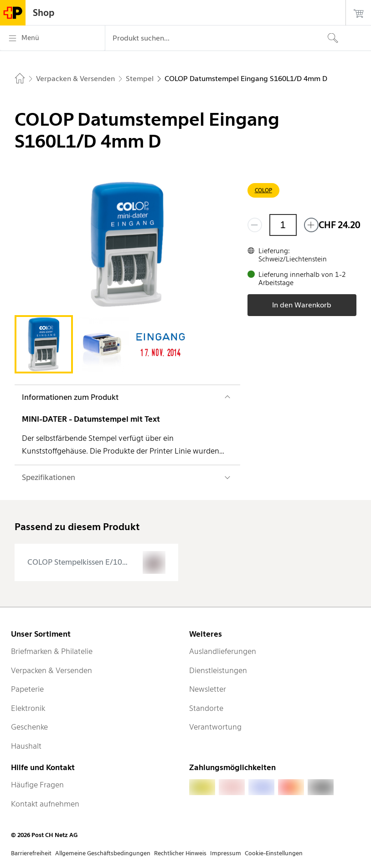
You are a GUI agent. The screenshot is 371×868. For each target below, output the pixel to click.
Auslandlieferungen (223, 651)
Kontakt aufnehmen (45, 804)
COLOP (263, 190)
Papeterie (27, 689)
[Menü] (52, 38)
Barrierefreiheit (31, 853)
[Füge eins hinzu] (311, 225)
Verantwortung (215, 727)
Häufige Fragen (37, 785)
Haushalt (26, 746)
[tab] (44, 344)
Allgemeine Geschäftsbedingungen (103, 853)
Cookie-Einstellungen (274, 853)
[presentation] (96, 562)
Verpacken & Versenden (52, 670)
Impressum (226, 853)
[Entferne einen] (255, 225)
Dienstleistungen (218, 670)
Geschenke (29, 727)
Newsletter (208, 689)
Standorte (206, 708)
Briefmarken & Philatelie (52, 651)
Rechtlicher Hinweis (180, 853)
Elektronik (28, 708)
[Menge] (283, 225)
